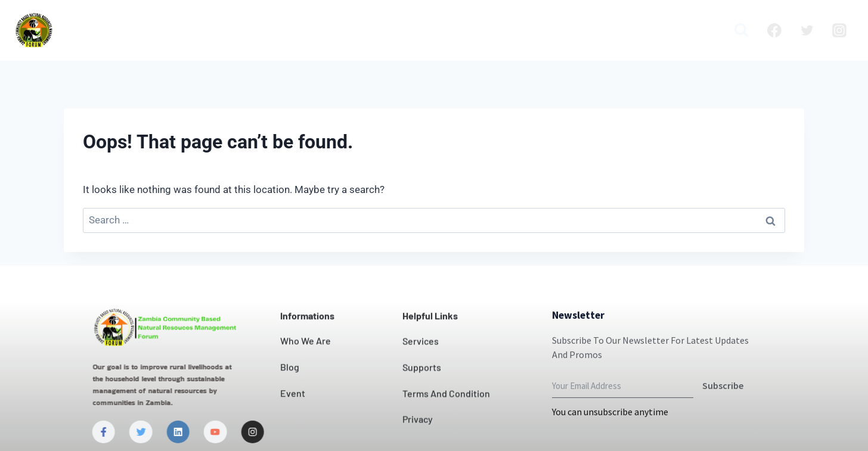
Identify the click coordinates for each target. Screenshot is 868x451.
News (489, 30)
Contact (441, 30)
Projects (538, 30)
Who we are (221, 30)
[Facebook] (774, 30)
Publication (640, 30)
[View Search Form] (741, 30)
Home (159, 30)
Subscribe (723, 415)
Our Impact (376, 30)
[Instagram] (839, 30)
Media (699, 30)
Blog (585, 30)
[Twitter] (807, 30)
